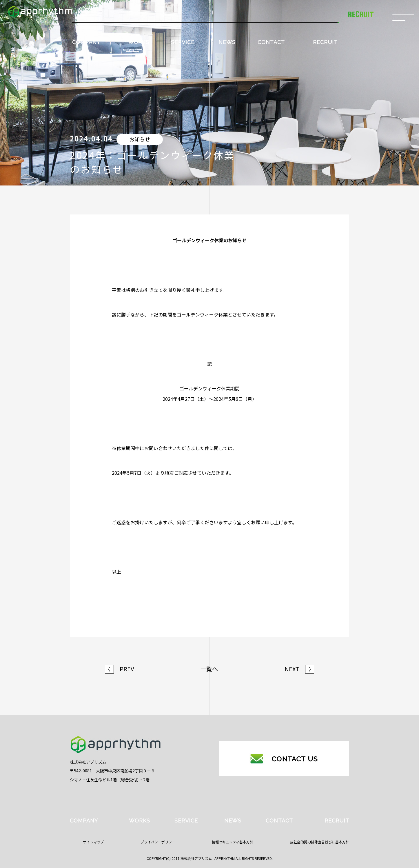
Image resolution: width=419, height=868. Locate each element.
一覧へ (209, 669)
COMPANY (86, 42)
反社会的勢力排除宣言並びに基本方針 (320, 842)
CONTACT (271, 42)
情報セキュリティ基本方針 (233, 842)
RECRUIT (325, 42)
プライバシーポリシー (158, 842)
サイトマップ (93, 842)
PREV (120, 669)
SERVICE (183, 42)
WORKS (139, 42)
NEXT (299, 669)
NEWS (227, 42)
